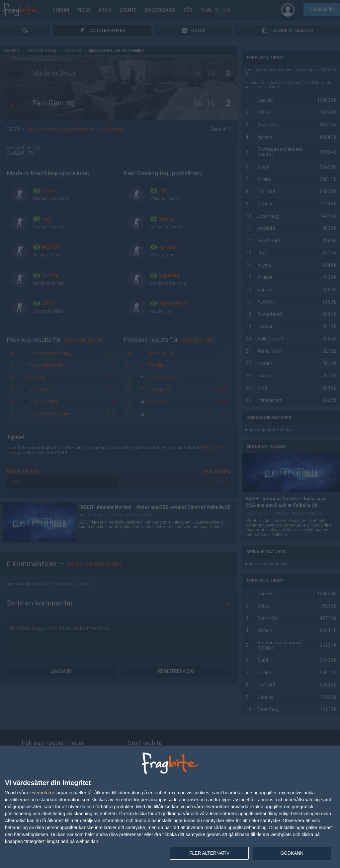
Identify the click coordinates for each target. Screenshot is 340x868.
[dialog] (170, 807)
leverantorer (42, 792)
